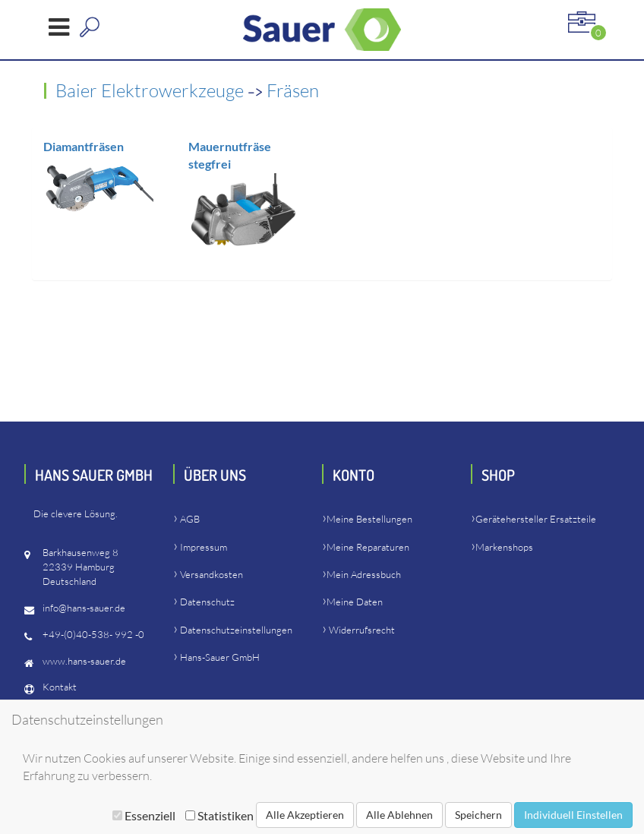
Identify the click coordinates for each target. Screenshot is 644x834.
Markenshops (504, 547)
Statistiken (219, 815)
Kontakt (60, 687)
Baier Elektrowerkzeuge (152, 90)
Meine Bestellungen (369, 519)
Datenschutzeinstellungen (236, 630)
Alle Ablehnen (399, 815)
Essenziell (144, 815)
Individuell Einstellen (573, 815)
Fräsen (293, 90)
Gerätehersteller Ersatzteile (536, 519)
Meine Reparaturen (368, 547)
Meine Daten (355, 602)
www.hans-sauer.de (84, 661)
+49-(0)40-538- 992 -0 (93, 634)
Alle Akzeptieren (305, 815)
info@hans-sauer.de (84, 608)
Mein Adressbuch (364, 574)
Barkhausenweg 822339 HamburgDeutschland (80, 567)
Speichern (478, 815)
